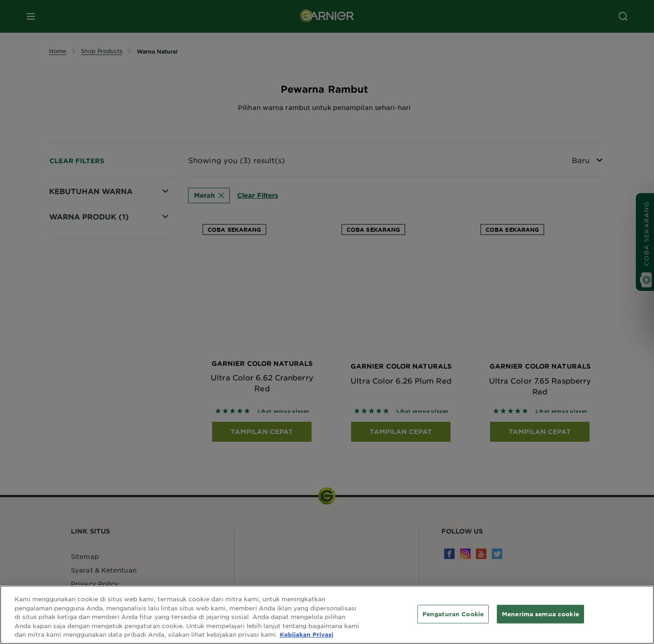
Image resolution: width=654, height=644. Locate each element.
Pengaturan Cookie (453, 614)
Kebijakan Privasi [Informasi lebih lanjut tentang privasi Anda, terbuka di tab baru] (307, 634)
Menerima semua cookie (540, 614)
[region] (327, 615)
